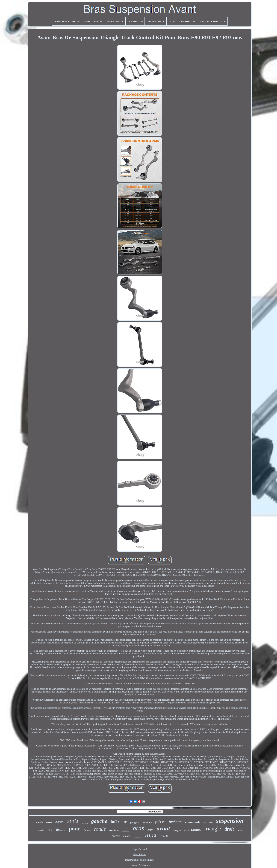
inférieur (119, 822)
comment (138, 837)
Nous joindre (140, 855)
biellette (175, 822)
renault (164, 836)
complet (177, 830)
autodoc (147, 822)
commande (193, 822)
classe (127, 836)
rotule (100, 829)
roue (150, 830)
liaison (87, 830)
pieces (116, 836)
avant (163, 828)
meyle (39, 822)
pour (75, 828)
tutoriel (41, 830)
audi (73, 821)
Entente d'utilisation (140, 865)
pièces (160, 822)
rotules (85, 823)
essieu (150, 835)
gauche (99, 821)
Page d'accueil (140, 849)
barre (59, 822)
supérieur (126, 831)
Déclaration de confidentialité (140, 860)
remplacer (114, 830)
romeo (49, 823)
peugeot (135, 822)
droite (61, 829)
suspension (230, 821)
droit (229, 829)
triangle (213, 829)
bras (138, 828)
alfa (240, 830)
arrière (208, 822)
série (50, 830)
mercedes (192, 829)
